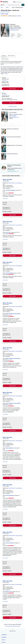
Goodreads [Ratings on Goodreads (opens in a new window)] (19, 16)
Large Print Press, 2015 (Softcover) (14, 137)
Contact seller (5, 199)
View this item (4, 80)
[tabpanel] (12, 68)
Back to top (13, 631)
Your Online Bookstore (11, 190)
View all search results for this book (13, 626)
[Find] (23, 5)
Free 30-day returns (12, 106)
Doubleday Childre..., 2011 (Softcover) (14, 145)
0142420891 (16, 114)
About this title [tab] (11, 55)
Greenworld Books (10, 495)
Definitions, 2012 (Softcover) (13, 129)
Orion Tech (8, 232)
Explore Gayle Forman (13, 171)
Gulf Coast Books (9, 273)
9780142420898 (13, 116)
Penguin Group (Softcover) (12, 154)
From (13, 35)
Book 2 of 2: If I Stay (5, 12)
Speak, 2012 (16, 117)
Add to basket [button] (12, 89)
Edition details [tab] (5, 59)
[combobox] (14, 5)
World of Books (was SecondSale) (13, 314)
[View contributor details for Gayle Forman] (4, 14)
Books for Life (9, 592)
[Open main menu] (3, 5)
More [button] (6, 74)
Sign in (19, 2)
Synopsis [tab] (4, 55)
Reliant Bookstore (10, 448)
